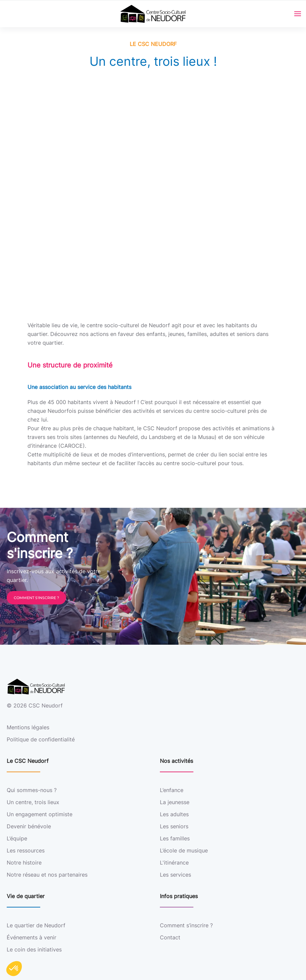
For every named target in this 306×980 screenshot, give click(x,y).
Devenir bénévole (29, 826)
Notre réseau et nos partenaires (47, 875)
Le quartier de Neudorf (36, 925)
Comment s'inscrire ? (36, 598)
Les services (175, 875)
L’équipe (17, 838)
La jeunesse (175, 802)
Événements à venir (32, 937)
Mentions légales (28, 727)
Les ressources (26, 850)
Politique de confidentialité (41, 739)
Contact (170, 937)
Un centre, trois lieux (33, 802)
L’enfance (172, 790)
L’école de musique (184, 850)
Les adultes (174, 814)
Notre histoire (24, 863)
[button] (14, 969)
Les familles (175, 838)
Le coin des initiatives (34, 949)
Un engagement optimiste (40, 814)
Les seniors (174, 826)
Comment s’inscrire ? (186, 925)
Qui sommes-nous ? (32, 790)
